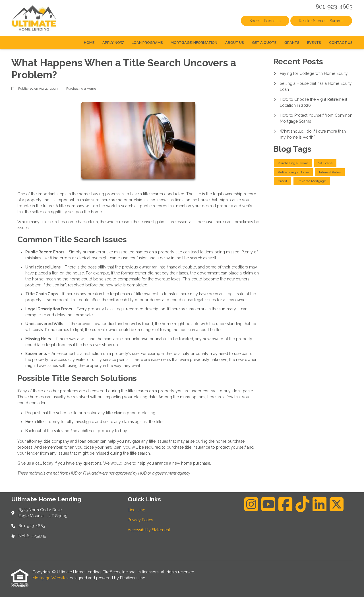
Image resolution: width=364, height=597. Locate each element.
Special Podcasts (265, 21)
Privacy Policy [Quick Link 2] (140, 520)
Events (314, 43)
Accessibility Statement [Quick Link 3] (149, 530)
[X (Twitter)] (337, 504)
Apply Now (113, 43)
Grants (292, 43)
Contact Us (341, 43)
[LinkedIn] (319, 504)
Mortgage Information (194, 43)
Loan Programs (147, 43)
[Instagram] (251, 504)
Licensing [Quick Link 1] (136, 510)
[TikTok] (302, 504)
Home (89, 43)
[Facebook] (285, 504)
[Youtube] (268, 504)
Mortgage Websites (51, 578)
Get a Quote (264, 43)
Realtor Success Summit (321, 21)
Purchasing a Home (81, 89)
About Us (235, 43)
